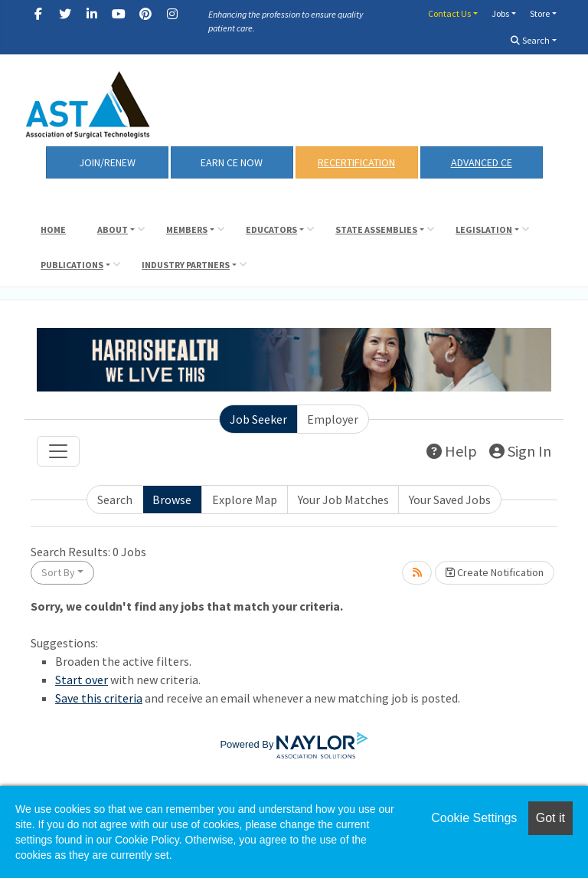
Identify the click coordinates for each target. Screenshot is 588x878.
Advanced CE (482, 162)
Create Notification (495, 572)
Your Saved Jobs (450, 500)
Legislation (484, 229)
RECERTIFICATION (356, 162)
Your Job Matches (343, 500)
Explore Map (245, 500)
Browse (172, 500)
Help (452, 451)
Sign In (520, 451)
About (113, 229)
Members (187, 229)
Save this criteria (99, 698)
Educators (271, 229)
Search (530, 40)
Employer (333, 419)
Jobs (500, 13)
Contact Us (449, 13)
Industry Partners (186, 265)
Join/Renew (107, 162)
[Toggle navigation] (58, 451)
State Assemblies (376, 229)
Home (53, 229)
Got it (550, 818)
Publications (72, 265)
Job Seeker (258, 419)
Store (540, 13)
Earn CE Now (232, 162)
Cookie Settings (474, 818)
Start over (82, 680)
